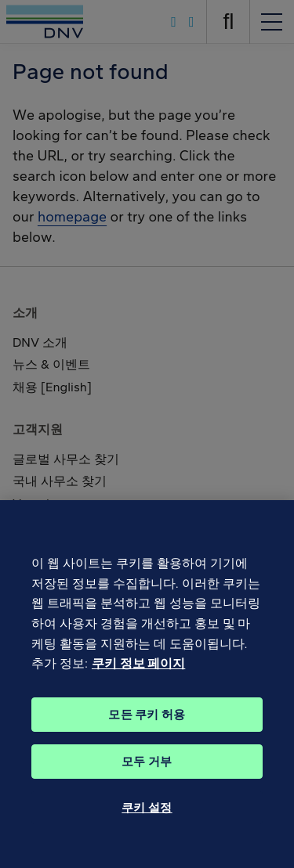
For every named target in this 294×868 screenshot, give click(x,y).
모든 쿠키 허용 (147, 742)
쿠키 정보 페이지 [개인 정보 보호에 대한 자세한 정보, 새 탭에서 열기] (138, 691)
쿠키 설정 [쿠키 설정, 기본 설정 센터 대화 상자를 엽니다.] (147, 835)
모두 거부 (147, 789)
